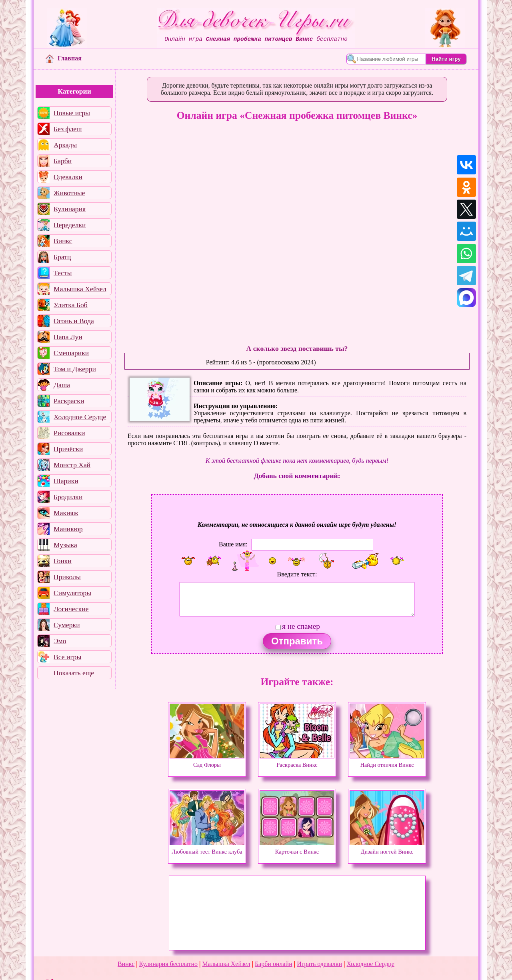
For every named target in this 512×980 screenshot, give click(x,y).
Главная (64, 58)
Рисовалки (69, 433)
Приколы (67, 577)
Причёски (68, 449)
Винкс (63, 241)
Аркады (65, 145)
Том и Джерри (75, 369)
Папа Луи (68, 337)
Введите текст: (297, 574)
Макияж (66, 513)
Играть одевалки (319, 964)
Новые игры (72, 113)
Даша (62, 385)
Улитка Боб (71, 305)
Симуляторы (72, 593)
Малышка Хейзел (80, 289)
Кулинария (70, 209)
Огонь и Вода (74, 321)
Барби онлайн (274, 964)
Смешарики (71, 353)
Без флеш (68, 129)
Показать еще (74, 673)
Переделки (70, 225)
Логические (71, 609)
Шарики (66, 481)
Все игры (67, 657)
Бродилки (68, 497)
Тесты (63, 273)
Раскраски (69, 401)
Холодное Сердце (80, 417)
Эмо (60, 641)
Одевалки (68, 177)
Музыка (65, 545)
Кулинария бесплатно (168, 964)
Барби (63, 161)
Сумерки (67, 625)
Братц (62, 257)
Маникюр (68, 529)
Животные (69, 193)
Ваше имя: (233, 544)
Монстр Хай (72, 465)
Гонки (63, 561)
